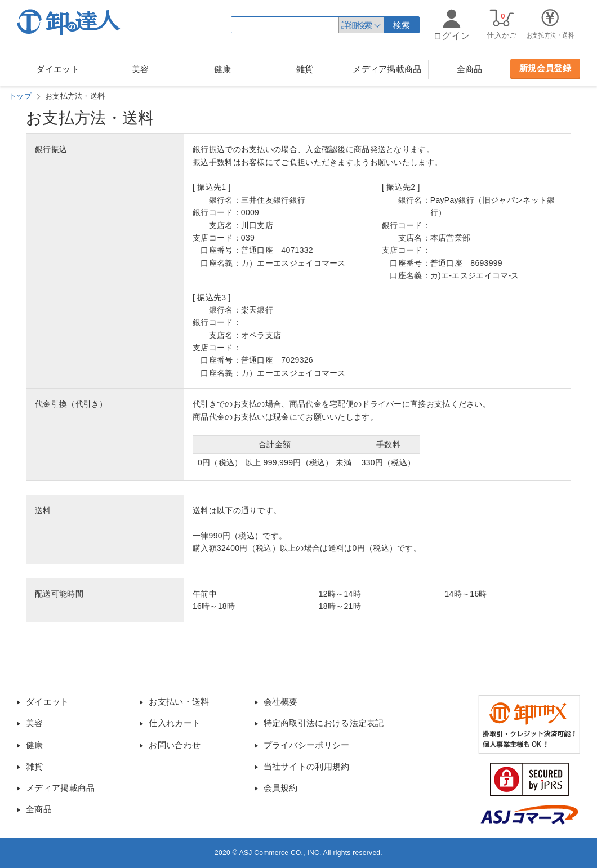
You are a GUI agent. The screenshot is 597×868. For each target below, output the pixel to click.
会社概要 (281, 702)
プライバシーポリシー (307, 745)
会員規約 (281, 788)
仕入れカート (175, 723)
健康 (223, 69)
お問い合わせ (175, 745)
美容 (141, 69)
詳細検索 (357, 25)
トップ (20, 96)
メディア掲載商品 (387, 69)
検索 (402, 25)
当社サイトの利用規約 (307, 766)
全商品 (470, 69)
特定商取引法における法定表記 (324, 723)
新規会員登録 (545, 68)
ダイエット (58, 69)
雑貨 (305, 69)
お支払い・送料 (179, 702)
